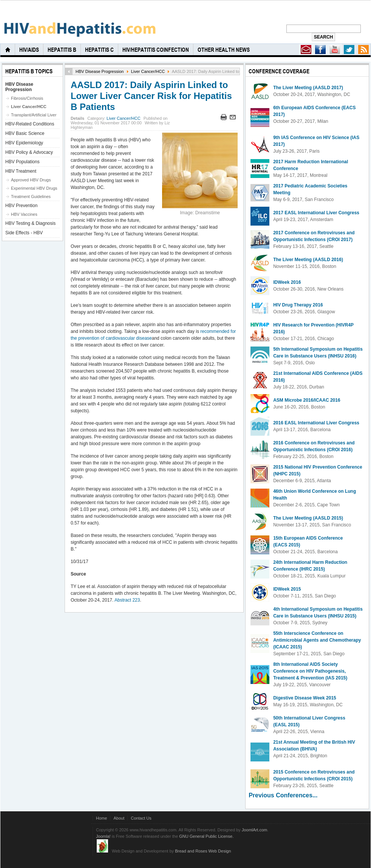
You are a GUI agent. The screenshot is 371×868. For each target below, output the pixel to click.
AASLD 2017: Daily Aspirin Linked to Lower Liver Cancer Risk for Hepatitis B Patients (151, 96)
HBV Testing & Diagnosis (30, 223)
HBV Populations (22, 162)
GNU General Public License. (206, 836)
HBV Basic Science (25, 133)
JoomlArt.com (254, 830)
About (119, 818)
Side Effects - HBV (24, 233)
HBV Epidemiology (24, 143)
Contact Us (141, 818)
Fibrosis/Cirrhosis (27, 98)
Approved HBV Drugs (31, 180)
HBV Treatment (21, 171)
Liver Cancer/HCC (148, 71)
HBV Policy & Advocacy (29, 152)
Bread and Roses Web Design (203, 851)
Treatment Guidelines (31, 196)
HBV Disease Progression (100, 71)
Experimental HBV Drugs (34, 188)
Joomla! (103, 836)
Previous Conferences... (283, 795)
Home (101, 818)
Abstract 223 (127, 600)
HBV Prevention (21, 206)
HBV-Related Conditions (30, 124)
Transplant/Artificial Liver (34, 115)
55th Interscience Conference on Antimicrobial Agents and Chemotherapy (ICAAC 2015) (317, 640)
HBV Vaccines (24, 214)
